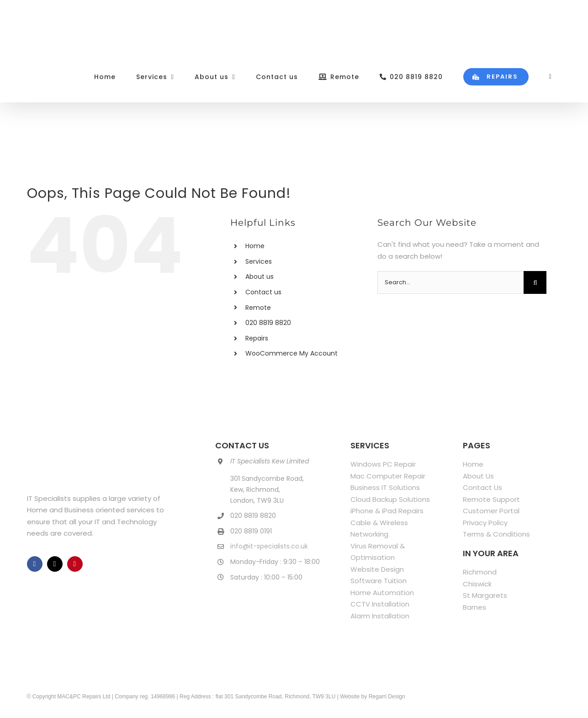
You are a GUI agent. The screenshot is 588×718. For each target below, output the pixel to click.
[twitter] (55, 564)
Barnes (474, 607)
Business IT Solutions (385, 487)
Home (255, 246)
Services (259, 261)
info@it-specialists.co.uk (269, 546)
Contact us (263, 292)
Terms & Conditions (496, 534)
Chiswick (477, 584)
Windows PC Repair (383, 464)
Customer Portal (491, 511)
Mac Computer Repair (388, 476)
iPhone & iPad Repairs (387, 511)
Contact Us (482, 487)
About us (260, 277)
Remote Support (491, 499)
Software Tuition (379, 581)
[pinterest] (75, 564)
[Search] (535, 282)
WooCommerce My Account (291, 353)
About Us (478, 476)
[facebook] (35, 564)
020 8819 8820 (268, 323)
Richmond (480, 572)
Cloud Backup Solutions (390, 499)
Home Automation (382, 593)
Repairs (257, 338)
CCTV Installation (380, 604)
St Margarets (485, 595)
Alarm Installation (380, 616)
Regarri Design (387, 697)
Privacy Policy (485, 523)
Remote (258, 308)
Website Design (377, 569)
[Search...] (450, 282)
